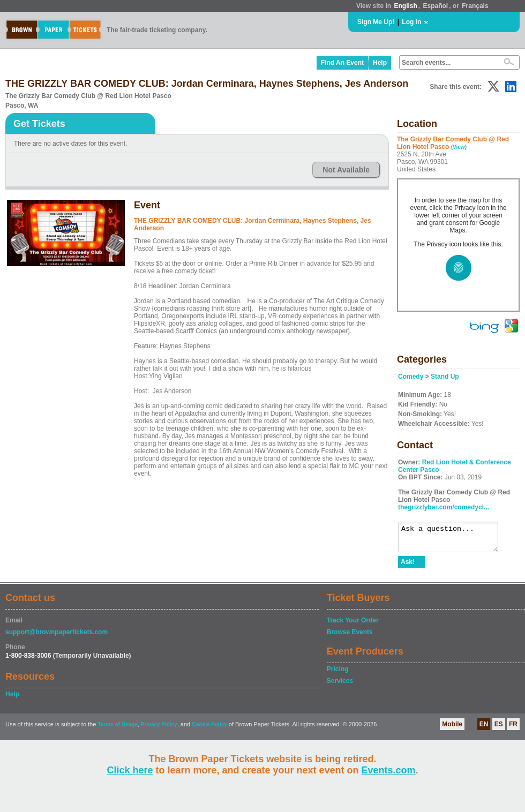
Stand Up (445, 377)
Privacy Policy (159, 729)
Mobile (452, 729)
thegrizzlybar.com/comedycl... (444, 507)
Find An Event (342, 63)
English (405, 6)
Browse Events (350, 637)
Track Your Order (353, 625)
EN (484, 729)
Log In (411, 22)
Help (380, 63)
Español (436, 6)
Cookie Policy (209, 729)
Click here (130, 770)
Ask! (408, 567)
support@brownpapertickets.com (57, 637)
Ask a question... (453, 539)
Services (340, 686)
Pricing (338, 674)
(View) (459, 147)
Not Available (346, 170)
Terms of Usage (117, 729)
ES (499, 729)
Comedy (411, 377)
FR (513, 729)
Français (475, 6)
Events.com (389, 770)
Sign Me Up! (376, 22)
